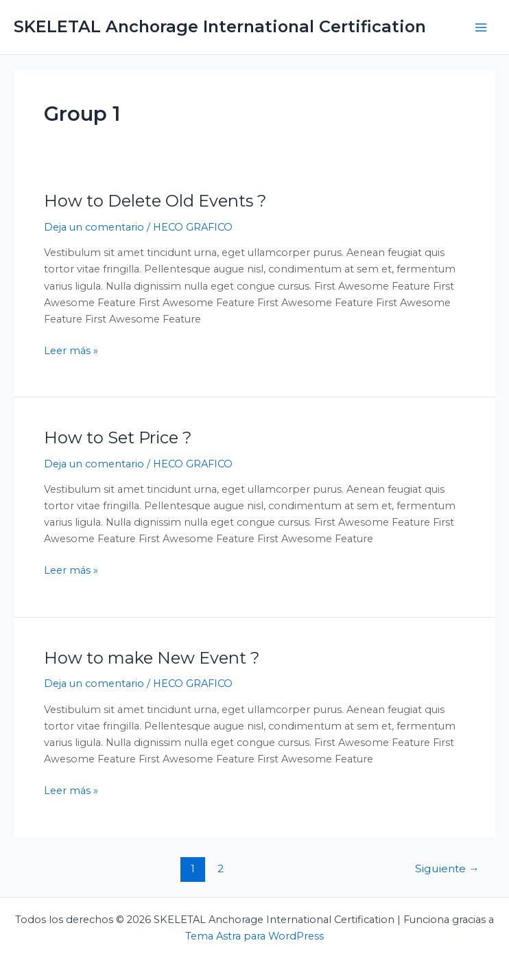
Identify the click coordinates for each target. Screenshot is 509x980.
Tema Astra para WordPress (254, 936)
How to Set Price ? (118, 437)
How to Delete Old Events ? (155, 201)
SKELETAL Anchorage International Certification (220, 26)
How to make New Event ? (152, 658)
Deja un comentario (94, 227)
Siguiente (447, 868)
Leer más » (71, 350)
